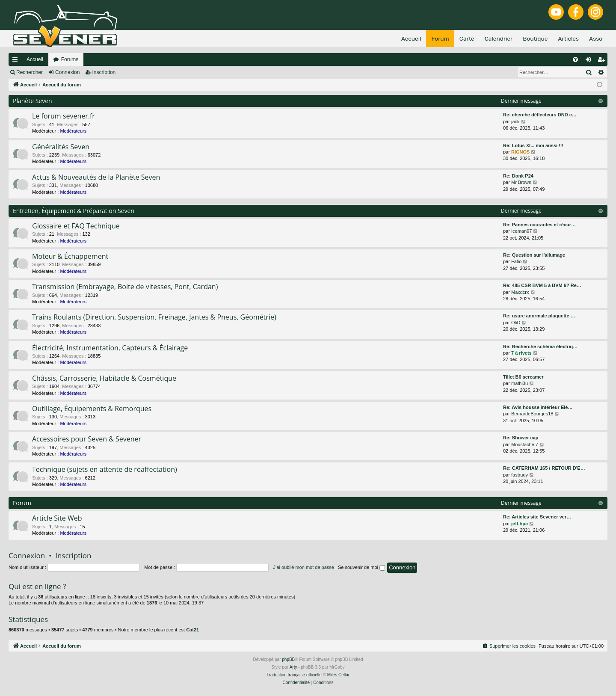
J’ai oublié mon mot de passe (303, 567)
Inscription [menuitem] (603, 61)
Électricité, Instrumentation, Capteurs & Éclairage (110, 348)
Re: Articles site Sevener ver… (537, 517)
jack (515, 121)
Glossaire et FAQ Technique (76, 226)
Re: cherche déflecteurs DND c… (540, 115)
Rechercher (30, 72)
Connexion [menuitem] (590, 61)
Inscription (104, 72)
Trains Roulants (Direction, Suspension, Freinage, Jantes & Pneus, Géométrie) (154, 317)
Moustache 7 (525, 444)
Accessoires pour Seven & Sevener (87, 439)
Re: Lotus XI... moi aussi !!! (533, 145)
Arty (293, 667)
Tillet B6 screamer (523, 377)
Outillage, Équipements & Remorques (92, 409)
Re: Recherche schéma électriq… (540, 347)
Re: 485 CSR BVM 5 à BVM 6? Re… (542, 285)
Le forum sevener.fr (64, 116)
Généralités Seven (61, 147)
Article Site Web (57, 518)
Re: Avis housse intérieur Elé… (538, 407)
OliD (516, 323)
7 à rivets (521, 353)
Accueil (35, 59)
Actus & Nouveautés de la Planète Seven (96, 177)
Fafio (516, 261)
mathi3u (520, 383)
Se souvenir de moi (361, 567)
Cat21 (192, 630)
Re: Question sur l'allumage (534, 255)
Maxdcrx (520, 292)
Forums (70, 59)
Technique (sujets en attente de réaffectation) (105, 469)
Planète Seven (33, 101)
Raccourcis (17, 61)
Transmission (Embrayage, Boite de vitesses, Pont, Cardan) (125, 287)
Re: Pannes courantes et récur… (539, 225)
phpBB (288, 659)
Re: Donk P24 (518, 176)
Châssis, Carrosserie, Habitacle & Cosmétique (104, 378)
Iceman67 (521, 231)
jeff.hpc (520, 524)
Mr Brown (521, 182)
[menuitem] (575, 59)
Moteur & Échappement (70, 256)
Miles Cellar (338, 675)
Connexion (67, 72)
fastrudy (520, 475)
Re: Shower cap (521, 438)
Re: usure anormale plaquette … (539, 316)
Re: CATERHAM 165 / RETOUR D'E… (544, 468)
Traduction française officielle (294, 675)
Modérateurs (73, 131)
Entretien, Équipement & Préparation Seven (74, 211)
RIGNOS (520, 152)
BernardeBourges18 (532, 414)
